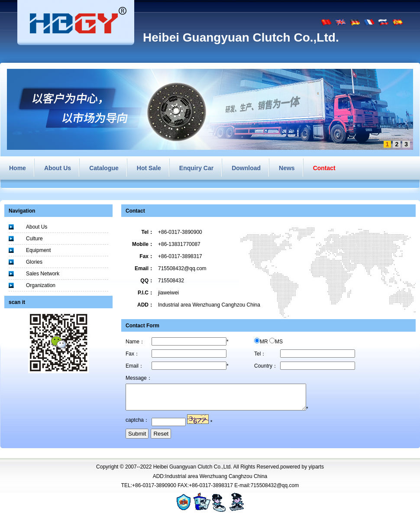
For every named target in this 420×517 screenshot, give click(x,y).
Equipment (38, 250)
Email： (144, 268)
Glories (34, 262)
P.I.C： (146, 293)
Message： (139, 378)
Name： (135, 342)
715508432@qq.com (182, 268)
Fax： (147, 256)
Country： (266, 366)
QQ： (147, 281)
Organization (41, 285)
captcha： (137, 425)
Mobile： (143, 244)
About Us (37, 227)
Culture (34, 239)
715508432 (171, 281)
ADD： (145, 305)
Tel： (148, 232)
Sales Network (43, 274)
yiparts (316, 472)
